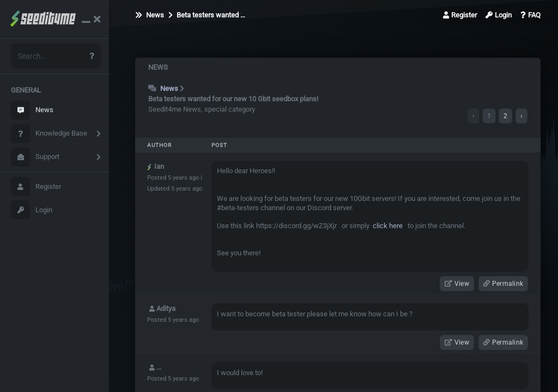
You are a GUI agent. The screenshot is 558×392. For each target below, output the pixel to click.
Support (35, 157)
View (457, 284)
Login (32, 210)
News (32, 110)
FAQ (530, 15)
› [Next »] (521, 116)
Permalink (503, 284)
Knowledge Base (49, 134)
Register (36, 186)
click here (387, 226)
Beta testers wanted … (207, 15)
